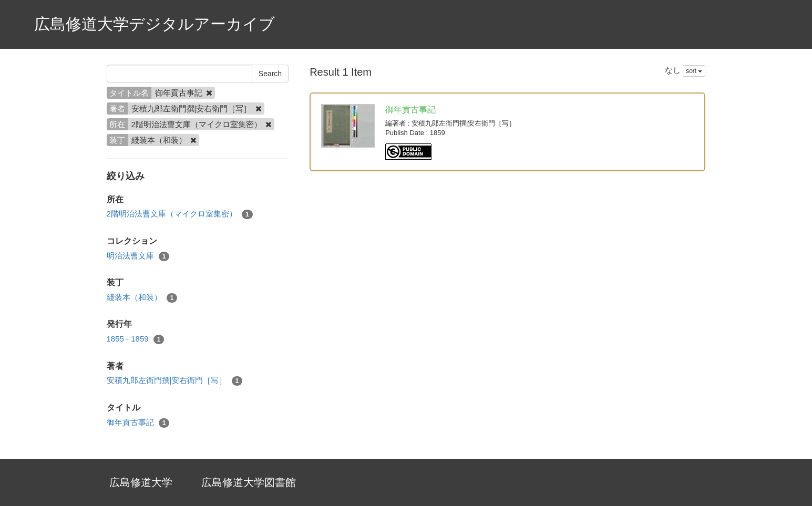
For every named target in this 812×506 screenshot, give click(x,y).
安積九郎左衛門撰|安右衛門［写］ (175, 381)
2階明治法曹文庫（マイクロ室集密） (180, 214)
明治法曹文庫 (138, 256)
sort (694, 71)
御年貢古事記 (138, 423)
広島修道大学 (141, 482)
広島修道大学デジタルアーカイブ (155, 24)
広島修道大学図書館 (249, 482)
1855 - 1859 (136, 339)
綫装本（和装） (142, 298)
